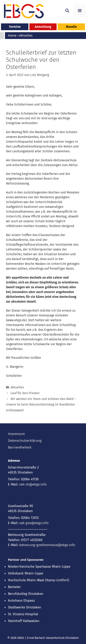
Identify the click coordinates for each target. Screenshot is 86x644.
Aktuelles (17, 387)
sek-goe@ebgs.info (34, 523)
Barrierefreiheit (20, 447)
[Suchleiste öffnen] (67, 11)
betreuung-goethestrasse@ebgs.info (47, 545)
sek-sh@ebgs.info (33, 484)
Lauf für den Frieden (25, 393)
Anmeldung (43, 27)
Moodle (71, 27)
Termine (15, 27)
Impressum (16, 434)
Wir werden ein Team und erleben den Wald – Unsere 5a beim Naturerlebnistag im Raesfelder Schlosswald (41, 405)
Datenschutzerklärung (25, 441)
